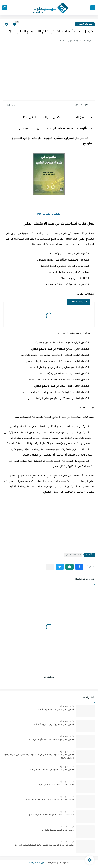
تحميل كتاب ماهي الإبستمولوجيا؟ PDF (56, 710)
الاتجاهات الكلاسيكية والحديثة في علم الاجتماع (51, 815)
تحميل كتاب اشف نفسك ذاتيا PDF (57, 830)
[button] (79, 567)
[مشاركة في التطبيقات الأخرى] (50, 567)
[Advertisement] (49, 74)
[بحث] (5, 8)
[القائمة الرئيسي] (93, 8)
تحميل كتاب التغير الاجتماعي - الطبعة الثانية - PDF (50, 800)
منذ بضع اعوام (66, 706)
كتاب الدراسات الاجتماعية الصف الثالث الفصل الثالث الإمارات (44, 845)
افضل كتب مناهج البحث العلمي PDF (56, 785)
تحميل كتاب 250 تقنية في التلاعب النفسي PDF (52, 770)
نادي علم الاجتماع (37, 863)
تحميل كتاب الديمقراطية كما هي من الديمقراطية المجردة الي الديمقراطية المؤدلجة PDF (39, 757)
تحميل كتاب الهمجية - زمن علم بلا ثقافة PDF (53, 725)
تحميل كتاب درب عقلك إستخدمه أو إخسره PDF (51, 740)
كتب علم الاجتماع (85, 24)
